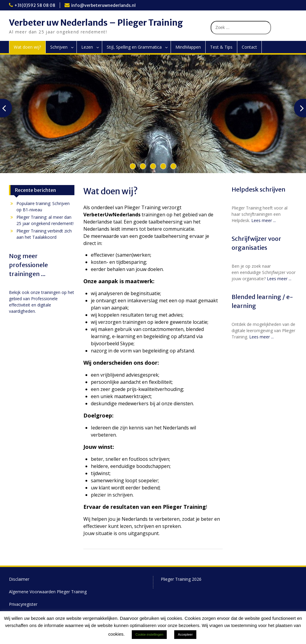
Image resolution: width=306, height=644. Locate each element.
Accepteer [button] (185, 634)
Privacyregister (23, 604)
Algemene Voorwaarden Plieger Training (48, 592)
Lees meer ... (264, 220)
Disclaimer (19, 579)
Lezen (87, 47)
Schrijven (59, 47)
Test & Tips (221, 47)
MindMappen (188, 47)
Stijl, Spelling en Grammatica (134, 47)
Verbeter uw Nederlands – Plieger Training (96, 23)
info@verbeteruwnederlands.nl (103, 5)
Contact (249, 47)
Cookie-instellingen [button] (149, 634)
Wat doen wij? (27, 47)
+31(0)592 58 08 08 (35, 5)
